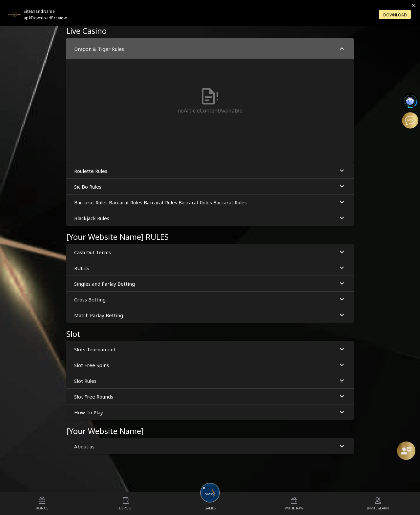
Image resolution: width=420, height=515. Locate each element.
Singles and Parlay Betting (210, 284)
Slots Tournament (210, 349)
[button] (210, 100)
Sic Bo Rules (210, 186)
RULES (210, 268)
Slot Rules (210, 381)
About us (210, 446)
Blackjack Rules (210, 218)
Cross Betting (210, 299)
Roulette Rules (210, 171)
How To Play (210, 412)
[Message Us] (406, 451)
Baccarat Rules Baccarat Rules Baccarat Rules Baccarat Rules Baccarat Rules (210, 202)
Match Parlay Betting (210, 315)
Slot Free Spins (210, 365)
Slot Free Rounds (210, 396)
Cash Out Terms (210, 252)
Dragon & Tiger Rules (210, 49)
